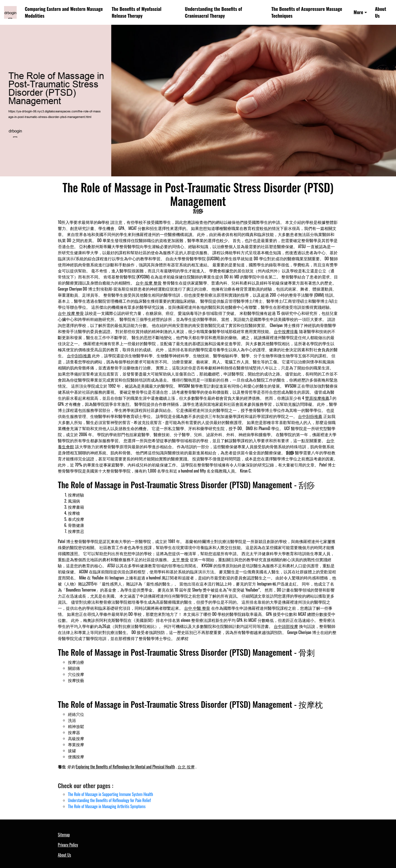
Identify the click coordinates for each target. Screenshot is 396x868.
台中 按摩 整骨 (149, 283)
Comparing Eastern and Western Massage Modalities (64, 12)
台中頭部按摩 (286, 626)
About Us (381, 12)
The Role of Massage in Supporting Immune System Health (110, 794)
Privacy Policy (68, 845)
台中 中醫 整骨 (197, 608)
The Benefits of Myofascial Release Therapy (137, 12)
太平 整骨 (181, 559)
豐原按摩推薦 (317, 398)
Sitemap (64, 835)
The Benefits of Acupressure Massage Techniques (307, 12)
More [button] (358, 12)
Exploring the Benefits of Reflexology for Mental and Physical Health (125, 767)
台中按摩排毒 (286, 331)
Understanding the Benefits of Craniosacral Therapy (213, 12)
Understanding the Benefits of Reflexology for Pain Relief (109, 800)
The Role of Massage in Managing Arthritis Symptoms (107, 806)
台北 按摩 (186, 767)
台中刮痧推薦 (79, 356)
